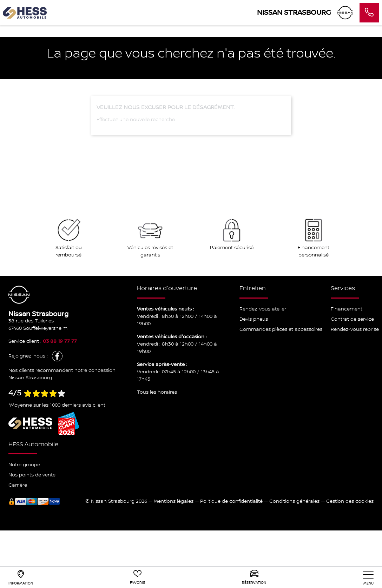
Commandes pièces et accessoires (281, 329)
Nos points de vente (32, 475)
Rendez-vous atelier (263, 309)
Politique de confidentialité (231, 501)
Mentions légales (174, 501)
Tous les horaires (157, 392)
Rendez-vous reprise (355, 329)
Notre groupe (24, 465)
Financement (347, 309)
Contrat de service (352, 319)
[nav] (368, 578)
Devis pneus (254, 319)
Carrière (18, 485)
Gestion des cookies (350, 501)
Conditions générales (294, 501)
